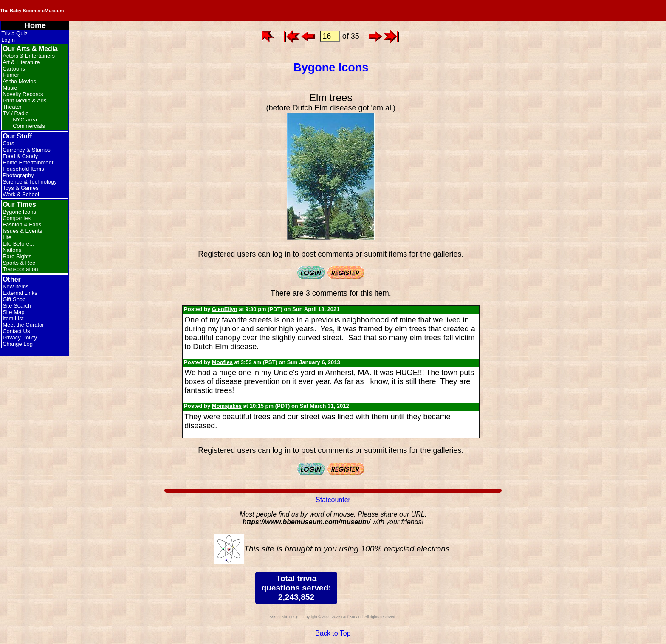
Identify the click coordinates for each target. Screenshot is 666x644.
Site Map (13, 312)
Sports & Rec (19, 263)
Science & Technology (30, 182)
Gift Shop (14, 299)
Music (10, 88)
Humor (11, 75)
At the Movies (19, 81)
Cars (8, 143)
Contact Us (16, 331)
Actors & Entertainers (29, 56)
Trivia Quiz (14, 33)
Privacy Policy (20, 338)
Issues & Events (22, 231)
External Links (20, 293)
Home (35, 25)
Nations (12, 250)
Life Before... (18, 244)
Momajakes (227, 406)
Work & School (21, 194)
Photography (18, 175)
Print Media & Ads (24, 100)
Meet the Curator (23, 325)
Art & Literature (21, 62)
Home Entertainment (28, 162)
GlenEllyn (225, 309)
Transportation (20, 269)
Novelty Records (23, 94)
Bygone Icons (19, 212)
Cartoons (14, 69)
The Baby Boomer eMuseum (114, 11)
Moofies (222, 362)
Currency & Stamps (27, 150)
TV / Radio (16, 113)
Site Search (17, 306)
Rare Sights (17, 256)
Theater (12, 107)
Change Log (18, 344)
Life (7, 237)
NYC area (25, 120)
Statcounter (333, 500)
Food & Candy (20, 156)
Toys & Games (21, 188)
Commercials (29, 126)
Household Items (23, 169)
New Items (16, 287)
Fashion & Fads (22, 225)
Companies (17, 218)
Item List (13, 318)
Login (8, 40)
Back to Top (333, 633)
